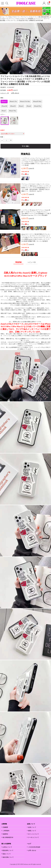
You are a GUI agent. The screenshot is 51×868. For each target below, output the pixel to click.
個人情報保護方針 (8, 837)
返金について (7, 854)
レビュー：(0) (5, 93)
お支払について (7, 847)
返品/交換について (8, 857)
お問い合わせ (15, 93)
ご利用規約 (6, 831)
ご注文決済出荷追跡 (34, 847)
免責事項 (5, 834)
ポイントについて (33, 834)
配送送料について (8, 850)
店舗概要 (5, 827)
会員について (32, 827)
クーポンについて (33, 837)
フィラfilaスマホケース (12, 17)
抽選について (32, 831)
